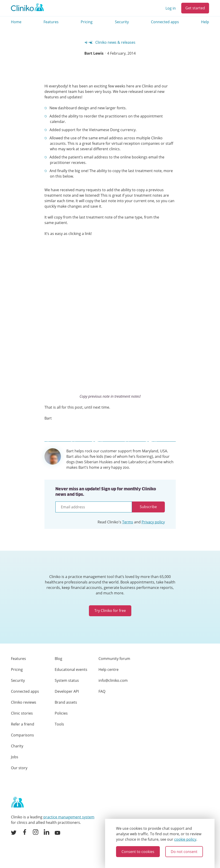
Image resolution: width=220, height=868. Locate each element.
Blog (58, 659)
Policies (61, 713)
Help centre (109, 669)
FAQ (102, 691)
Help (205, 22)
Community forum (114, 659)
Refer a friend (23, 724)
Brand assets (66, 702)
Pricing (87, 22)
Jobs (15, 757)
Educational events (71, 669)
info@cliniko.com (113, 680)
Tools (59, 724)
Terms (128, 522)
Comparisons (22, 735)
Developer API (67, 691)
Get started (195, 8)
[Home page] (17, 802)
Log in (171, 8)
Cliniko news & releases (110, 42)
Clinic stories (22, 713)
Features (51, 22)
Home (16, 22)
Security (122, 22)
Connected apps (165, 22)
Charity (17, 746)
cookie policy (185, 839)
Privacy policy (153, 522)
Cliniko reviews (24, 702)
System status (67, 680)
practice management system (69, 817)
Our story (19, 768)
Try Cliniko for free (110, 611)
